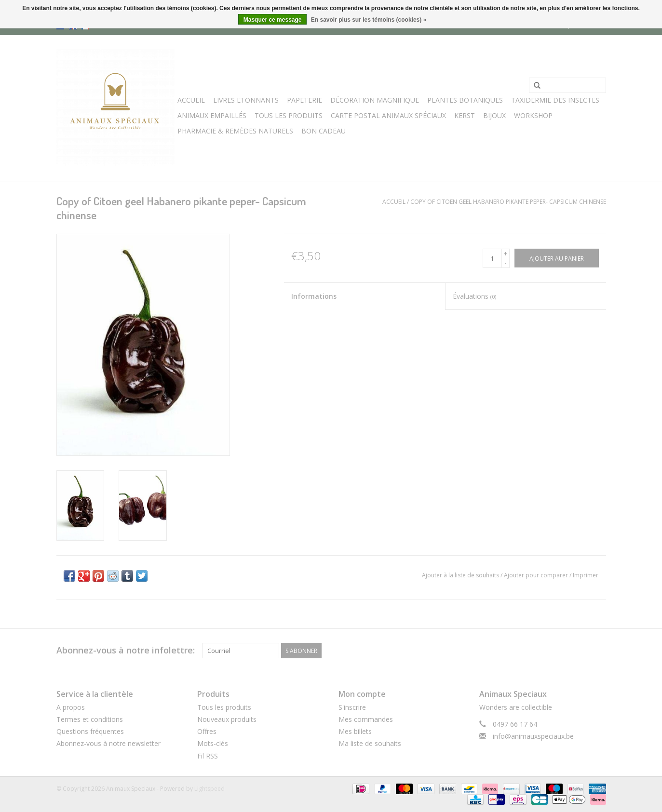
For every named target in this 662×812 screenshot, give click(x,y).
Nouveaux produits (227, 719)
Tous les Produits (289, 115)
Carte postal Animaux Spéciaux (388, 115)
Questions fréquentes (90, 731)
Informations (314, 296)
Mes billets (355, 731)
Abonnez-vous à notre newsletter (108, 743)
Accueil (191, 100)
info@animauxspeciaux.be (533, 736)
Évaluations (474, 296)
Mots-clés (213, 743)
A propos (71, 707)
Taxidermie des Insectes (555, 100)
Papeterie (304, 100)
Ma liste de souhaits (370, 743)
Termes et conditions (90, 719)
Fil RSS (208, 756)
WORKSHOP (533, 115)
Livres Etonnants (246, 100)
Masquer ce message (273, 20)
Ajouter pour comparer (537, 575)
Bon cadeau (324, 131)
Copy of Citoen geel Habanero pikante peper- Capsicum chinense (508, 202)
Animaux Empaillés (212, 115)
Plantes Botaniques (465, 100)
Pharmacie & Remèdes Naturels (235, 131)
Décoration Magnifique (375, 100)
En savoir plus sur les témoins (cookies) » (369, 20)
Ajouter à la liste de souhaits (460, 575)
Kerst (465, 115)
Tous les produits (224, 707)
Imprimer (586, 575)
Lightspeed (209, 789)
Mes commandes (366, 719)
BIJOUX (494, 115)
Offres (207, 731)
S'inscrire (352, 707)
